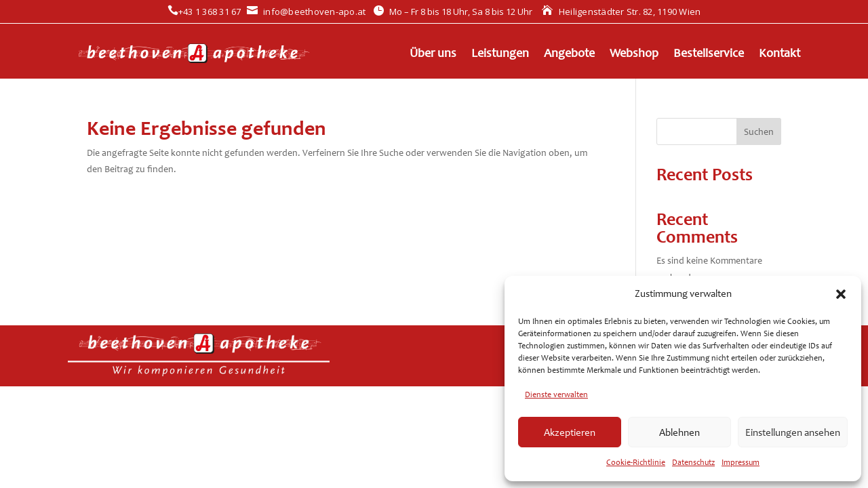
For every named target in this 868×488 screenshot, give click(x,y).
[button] (841, 294)
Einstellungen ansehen (793, 432)
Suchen (759, 132)
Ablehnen (679, 432)
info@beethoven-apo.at (307, 12)
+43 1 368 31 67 (204, 12)
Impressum (741, 462)
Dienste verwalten (556, 394)
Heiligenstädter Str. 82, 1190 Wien (621, 12)
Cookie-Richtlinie (636, 462)
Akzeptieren (570, 432)
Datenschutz (693, 462)
